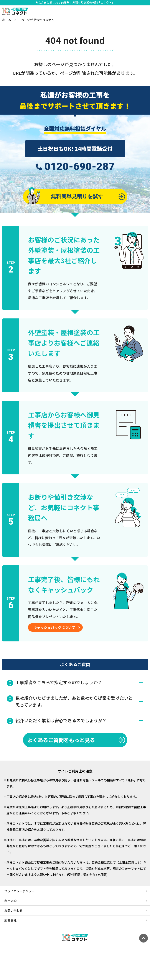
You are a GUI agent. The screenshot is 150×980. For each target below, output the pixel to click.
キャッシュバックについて (54, 627)
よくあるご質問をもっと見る (61, 740)
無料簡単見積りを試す (66, 196)
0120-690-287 (79, 167)
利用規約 (10, 901)
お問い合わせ (13, 910)
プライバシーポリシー (20, 891)
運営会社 (10, 920)
